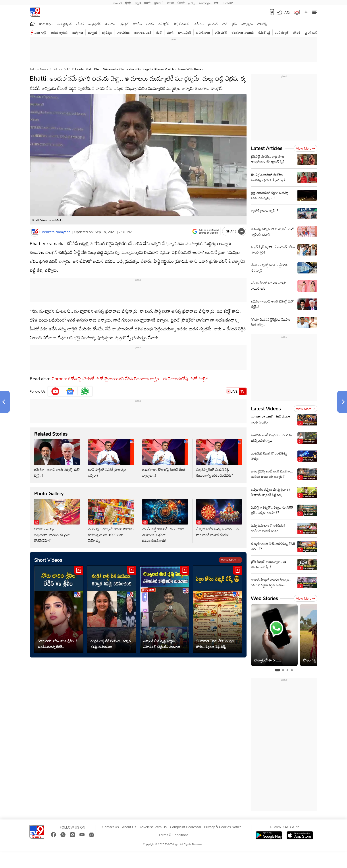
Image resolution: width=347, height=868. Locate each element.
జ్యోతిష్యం (107, 32)
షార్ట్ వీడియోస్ (182, 24)
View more (230, 560)
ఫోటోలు (138, 24)
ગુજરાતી (159, 3)
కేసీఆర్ (297, 32)
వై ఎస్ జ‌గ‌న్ (312, 32)
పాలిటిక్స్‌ (262, 24)
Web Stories (264, 598)
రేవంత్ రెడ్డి (264, 32)
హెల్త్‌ (225, 24)
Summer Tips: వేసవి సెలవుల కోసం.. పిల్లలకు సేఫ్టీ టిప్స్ (215, 644)
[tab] (277, 670)
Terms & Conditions (173, 835)
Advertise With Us (153, 827)
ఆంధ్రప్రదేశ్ (95, 24)
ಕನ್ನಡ (138, 3)
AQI (287, 12)
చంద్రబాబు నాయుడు (243, 32)
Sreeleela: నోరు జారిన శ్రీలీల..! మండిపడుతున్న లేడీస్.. (57, 644)
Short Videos (48, 560)
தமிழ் (192, 3)
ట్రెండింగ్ (213, 24)
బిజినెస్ (150, 24)
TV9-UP (228, 3)
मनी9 (217, 3)
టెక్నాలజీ (93, 32)
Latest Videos (266, 409)
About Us (129, 827)
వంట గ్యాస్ (40, 32)
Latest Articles (267, 148)
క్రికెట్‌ (159, 32)
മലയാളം (204, 3)
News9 (117, 3)
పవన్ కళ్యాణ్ (282, 32)
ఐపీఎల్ (80, 24)
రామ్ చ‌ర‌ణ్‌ (221, 32)
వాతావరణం (123, 32)
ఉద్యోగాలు (78, 32)
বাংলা (171, 3)
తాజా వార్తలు (46, 24)
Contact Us (111, 827)
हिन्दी (128, 3)
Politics (57, 69)
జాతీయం (199, 24)
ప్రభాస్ (170, 32)
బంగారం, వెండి (143, 32)
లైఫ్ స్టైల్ (124, 24)
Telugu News (39, 69)
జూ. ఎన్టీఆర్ (185, 32)
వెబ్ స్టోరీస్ (164, 24)
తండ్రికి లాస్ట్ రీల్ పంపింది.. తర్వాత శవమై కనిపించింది (111, 644)
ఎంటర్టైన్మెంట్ (65, 24)
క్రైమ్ (234, 24)
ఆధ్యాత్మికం (247, 24)
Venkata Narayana (56, 232)
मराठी (147, 3)
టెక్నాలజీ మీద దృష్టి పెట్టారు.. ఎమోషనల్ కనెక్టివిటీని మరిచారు (162, 644)
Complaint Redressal (185, 827)
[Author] (35, 232)
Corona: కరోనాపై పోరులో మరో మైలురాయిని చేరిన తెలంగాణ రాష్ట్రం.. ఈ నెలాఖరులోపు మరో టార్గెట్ (130, 378)
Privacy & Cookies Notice (223, 827)
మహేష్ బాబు (203, 32)
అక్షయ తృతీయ (59, 32)
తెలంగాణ (110, 24)
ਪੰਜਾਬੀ (181, 3)
